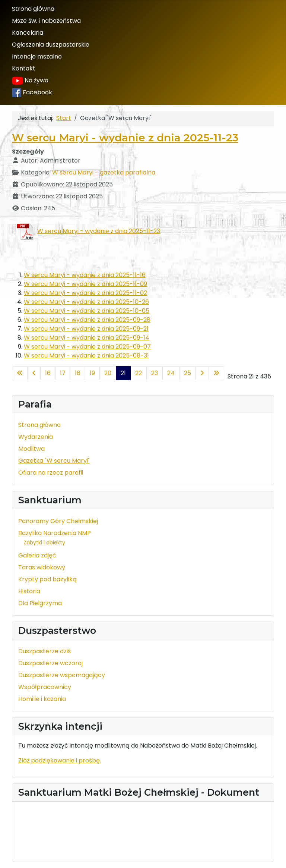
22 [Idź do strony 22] (139, 373)
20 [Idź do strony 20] (108, 373)
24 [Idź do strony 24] (171, 373)
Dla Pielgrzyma (40, 603)
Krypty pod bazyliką (47, 579)
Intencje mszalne (37, 56)
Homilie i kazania (42, 699)
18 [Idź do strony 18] (78, 373)
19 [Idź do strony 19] (92, 373)
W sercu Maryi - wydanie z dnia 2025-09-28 (87, 320)
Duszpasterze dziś (45, 651)
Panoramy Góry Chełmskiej (58, 521)
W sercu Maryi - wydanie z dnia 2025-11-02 (85, 293)
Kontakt (24, 68)
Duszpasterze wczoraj (50, 663)
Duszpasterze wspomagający (62, 675)
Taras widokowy (42, 567)
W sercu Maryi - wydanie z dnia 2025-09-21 (86, 329)
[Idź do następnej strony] (202, 373)
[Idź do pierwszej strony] (20, 373)
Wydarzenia (36, 437)
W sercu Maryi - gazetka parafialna (104, 172)
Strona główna (33, 9)
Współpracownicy (45, 687)
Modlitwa (31, 449)
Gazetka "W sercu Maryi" (54, 461)
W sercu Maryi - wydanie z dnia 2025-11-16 (85, 275)
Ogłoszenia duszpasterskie (51, 45)
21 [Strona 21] (123, 373)
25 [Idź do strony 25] (188, 373)
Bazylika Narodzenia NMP (55, 533)
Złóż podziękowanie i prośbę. (60, 760)
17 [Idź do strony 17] (63, 373)
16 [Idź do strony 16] (48, 373)
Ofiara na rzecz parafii (51, 473)
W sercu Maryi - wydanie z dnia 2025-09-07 (87, 347)
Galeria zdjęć (37, 555)
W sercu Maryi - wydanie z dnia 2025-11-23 (125, 138)
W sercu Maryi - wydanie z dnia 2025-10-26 (86, 302)
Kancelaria (28, 33)
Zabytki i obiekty (44, 542)
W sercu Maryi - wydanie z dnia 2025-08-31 (86, 356)
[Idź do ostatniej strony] (216, 373)
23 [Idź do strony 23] (155, 373)
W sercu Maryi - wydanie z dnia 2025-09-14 (87, 338)
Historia (29, 591)
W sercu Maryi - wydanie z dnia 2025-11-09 (85, 284)
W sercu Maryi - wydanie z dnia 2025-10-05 (87, 311)
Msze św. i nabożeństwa (46, 21)
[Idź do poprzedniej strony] (34, 373)
